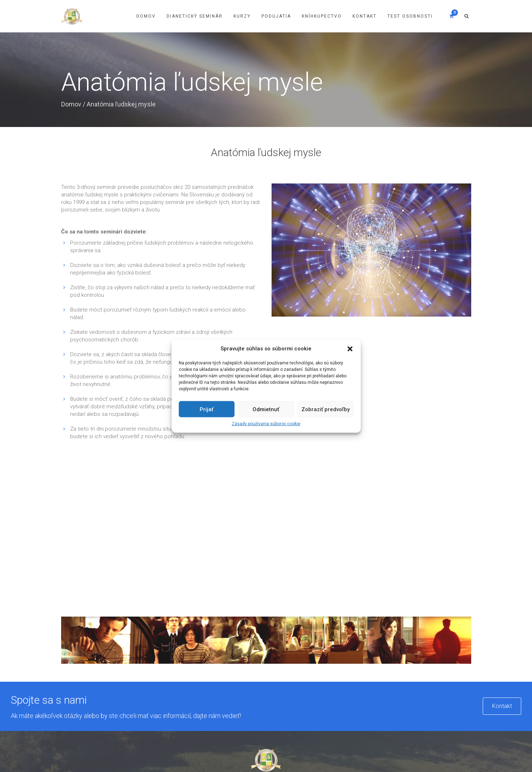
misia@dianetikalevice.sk (406, 697)
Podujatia (276, 16)
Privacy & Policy (404, 744)
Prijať (206, 409)
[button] (350, 349)
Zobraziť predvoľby (326, 409)
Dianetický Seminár (195, 16)
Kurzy (242, 16)
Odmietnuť (266, 409)
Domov (146, 16)
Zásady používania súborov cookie (266, 424)
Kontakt (365, 16)
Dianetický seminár (198, 661)
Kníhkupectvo (322, 16)
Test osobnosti (410, 16)
